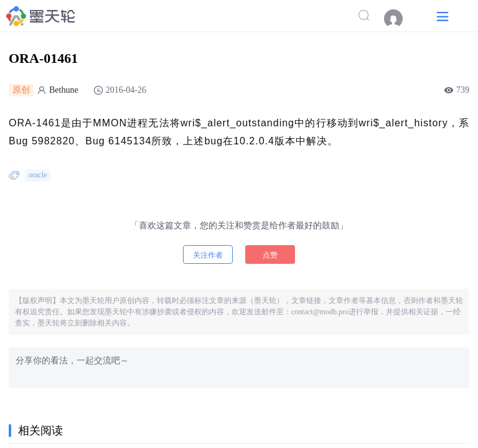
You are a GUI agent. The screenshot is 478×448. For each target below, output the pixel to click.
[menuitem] (400, 19)
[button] (443, 16)
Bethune (64, 90)
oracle (38, 175)
